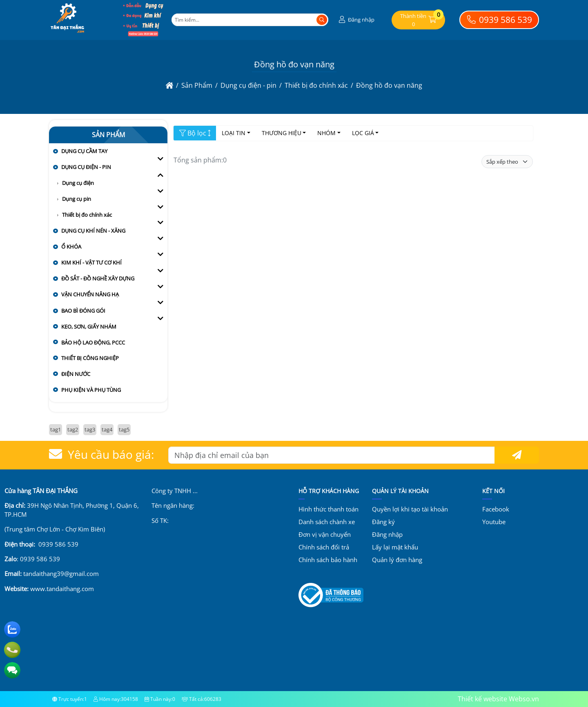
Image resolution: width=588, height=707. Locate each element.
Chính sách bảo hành (328, 560)
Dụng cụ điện (78, 183)
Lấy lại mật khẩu (395, 547)
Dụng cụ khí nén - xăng (93, 231)
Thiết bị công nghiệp (90, 358)
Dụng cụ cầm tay (84, 151)
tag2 (73, 429)
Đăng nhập (387, 534)
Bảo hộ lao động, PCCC (93, 342)
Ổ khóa (71, 247)
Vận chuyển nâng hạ (90, 294)
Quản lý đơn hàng (397, 560)
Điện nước (76, 374)
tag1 (56, 429)
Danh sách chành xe (327, 522)
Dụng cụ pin (77, 199)
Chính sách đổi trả (324, 547)
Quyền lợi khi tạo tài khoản (410, 509)
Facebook (496, 509)
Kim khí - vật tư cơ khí (91, 262)
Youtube (494, 522)
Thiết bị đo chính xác (87, 215)
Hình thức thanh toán (329, 509)
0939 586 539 (499, 20)
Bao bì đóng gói (83, 311)
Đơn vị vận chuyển (325, 534)
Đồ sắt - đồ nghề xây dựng (98, 278)
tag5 (124, 429)
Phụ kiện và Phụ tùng (91, 390)
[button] (356, 20)
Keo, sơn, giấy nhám (89, 327)
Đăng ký (383, 522)
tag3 (90, 429)
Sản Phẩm (108, 135)
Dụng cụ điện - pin (86, 167)
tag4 (107, 429)
